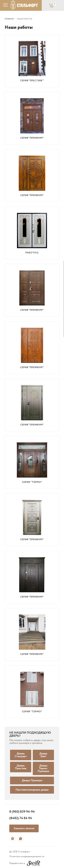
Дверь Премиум (32, 780)
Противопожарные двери (32, 790)
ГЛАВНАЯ (9, 19)
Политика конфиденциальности (27, 856)
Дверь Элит (43, 755)
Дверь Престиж (21, 767)
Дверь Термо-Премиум (43, 768)
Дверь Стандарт (21, 755)
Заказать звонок (24, 828)
